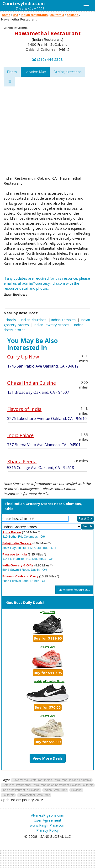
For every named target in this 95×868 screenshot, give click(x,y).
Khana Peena (22, 462)
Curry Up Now (23, 357)
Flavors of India (24, 409)
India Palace (20, 435)
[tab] (9, 82)
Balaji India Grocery (17, 543)
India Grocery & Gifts (18, 565)
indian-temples (63, 320)
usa (16, 15)
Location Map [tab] (35, 72)
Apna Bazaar (12, 532)
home (6, 15)
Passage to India (15, 554)
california (57, 15)
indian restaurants (34, 15)
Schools (10, 320)
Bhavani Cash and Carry (20, 576)
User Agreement (47, 820)
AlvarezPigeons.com (48, 815)
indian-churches (34, 320)
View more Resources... (74, 590)
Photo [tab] (12, 72)
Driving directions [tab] (68, 72)
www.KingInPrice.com (48, 825)
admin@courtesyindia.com (44, 283)
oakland (73, 15)
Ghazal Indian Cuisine (32, 383)
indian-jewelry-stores (52, 325)
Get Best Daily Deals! (25, 602)
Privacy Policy (47, 830)
